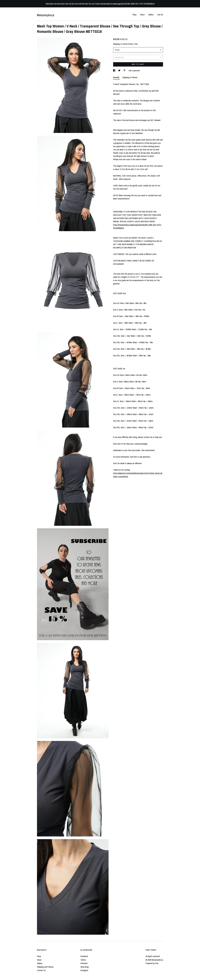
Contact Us (41, 970)
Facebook (84, 956)
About (142, 15)
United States (128, 44)
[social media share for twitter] (120, 70)
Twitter (83, 960)
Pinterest (84, 963)
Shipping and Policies (45, 967)
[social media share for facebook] (114, 70)
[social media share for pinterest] (125, 70)
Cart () (160, 15)
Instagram (84, 970)
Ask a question (134, 70)
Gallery (151, 15)
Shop (135, 15)
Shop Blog (85, 967)
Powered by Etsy (152, 963)
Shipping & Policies (130, 77)
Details (117, 77)
